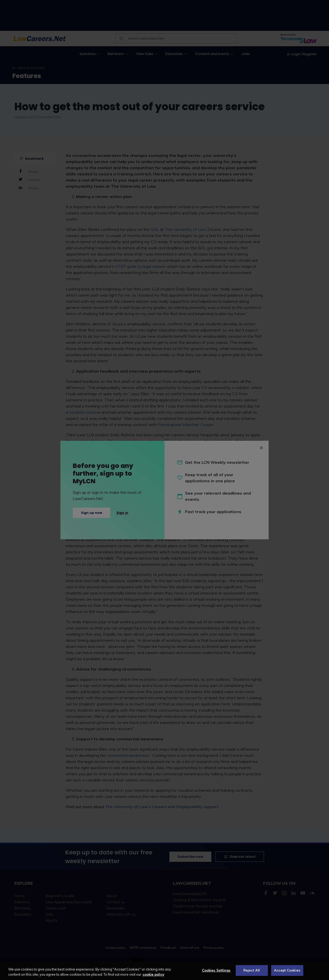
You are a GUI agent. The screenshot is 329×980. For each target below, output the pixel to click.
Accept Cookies (287, 970)
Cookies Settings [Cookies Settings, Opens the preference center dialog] (216, 970)
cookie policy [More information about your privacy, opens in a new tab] (153, 974)
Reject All (252, 970)
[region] (164, 971)
